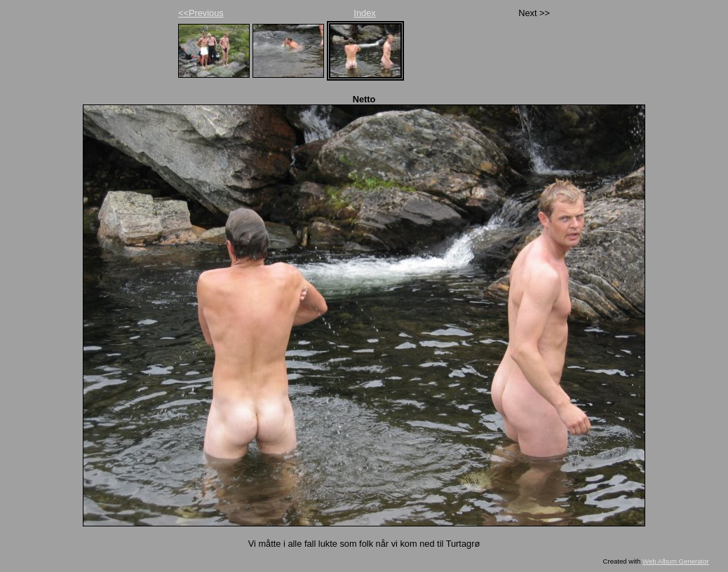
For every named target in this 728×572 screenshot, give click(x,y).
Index (364, 13)
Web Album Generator (676, 561)
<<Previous (201, 13)
